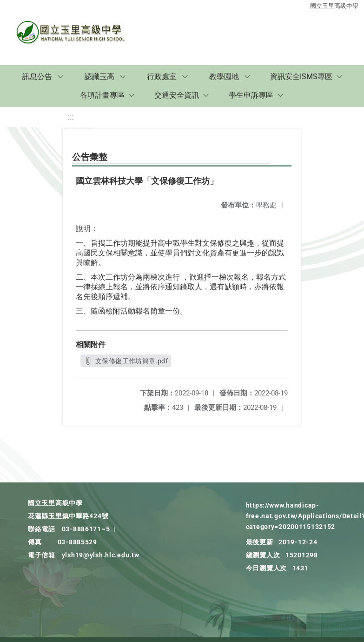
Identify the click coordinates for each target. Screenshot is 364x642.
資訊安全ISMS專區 (301, 77)
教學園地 (224, 77)
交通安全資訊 (177, 95)
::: (71, 117)
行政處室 (162, 77)
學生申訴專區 (251, 95)
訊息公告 (37, 77)
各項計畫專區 (102, 95)
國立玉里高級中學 (334, 6)
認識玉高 (99, 77)
